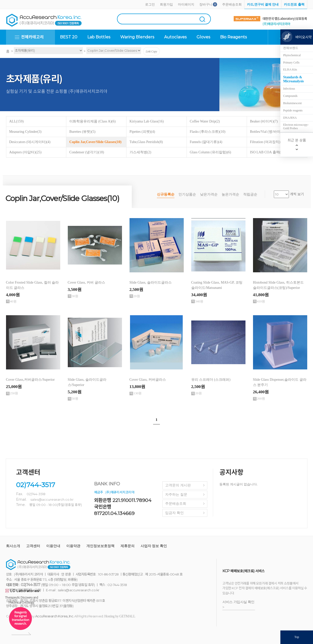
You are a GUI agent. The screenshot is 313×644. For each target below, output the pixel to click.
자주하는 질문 (176, 495)
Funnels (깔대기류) (206, 142)
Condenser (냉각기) (87, 152)
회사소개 (13, 546)
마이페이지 (186, 4)
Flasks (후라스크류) (208, 132)
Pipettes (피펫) (142, 132)
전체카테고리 (32, 37)
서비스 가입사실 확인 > (238, 605)
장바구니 (206, 4)
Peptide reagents (293, 110)
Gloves (203, 37)
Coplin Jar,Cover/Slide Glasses (95, 142)
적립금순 (250, 194)
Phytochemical (292, 55)
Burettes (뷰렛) (82, 132)
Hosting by (120, 616)
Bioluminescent (292, 103)
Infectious (289, 89)
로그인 (150, 4)
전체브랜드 (291, 48)
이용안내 (53, 546)
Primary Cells (291, 62)
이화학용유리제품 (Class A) (92, 121)
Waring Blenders (137, 37)
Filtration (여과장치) (268, 142)
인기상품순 (187, 194)
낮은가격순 (209, 194)
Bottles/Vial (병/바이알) (270, 132)
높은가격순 (230, 194)
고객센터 (33, 546)
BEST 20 (69, 37)
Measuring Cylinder (25, 132)
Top (297, 637)
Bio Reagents (233, 37)
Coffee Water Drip (205, 121)
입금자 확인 (174, 513)
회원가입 (166, 4)
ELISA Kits (290, 70)
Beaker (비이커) (264, 121)
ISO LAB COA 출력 (267, 152)
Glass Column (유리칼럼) (210, 152)
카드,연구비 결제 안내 (263, 4)
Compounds (290, 96)
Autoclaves (175, 37)
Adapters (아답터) (25, 152)
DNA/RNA (290, 118)
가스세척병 (140, 152)
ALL (17, 121)
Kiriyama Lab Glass (147, 121)
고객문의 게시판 (178, 485)
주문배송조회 (232, 4)
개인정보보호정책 (100, 546)
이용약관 (73, 546)
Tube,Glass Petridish (146, 142)
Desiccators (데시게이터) (30, 142)
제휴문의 (128, 546)
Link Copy (151, 51)
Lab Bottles (99, 37)
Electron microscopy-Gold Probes (296, 126)
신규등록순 (166, 194)
